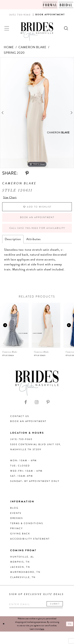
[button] (7, 28)
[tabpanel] (37, 113)
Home (9, 47)
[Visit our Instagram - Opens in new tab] (37, 404)
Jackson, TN (20, 568)
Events (16, 515)
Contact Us (20, 418)
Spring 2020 (14, 53)
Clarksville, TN (23, 579)
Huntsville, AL (22, 558)
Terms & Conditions (27, 525)
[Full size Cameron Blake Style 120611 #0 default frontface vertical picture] (37, 113)
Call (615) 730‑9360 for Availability (38, 229)
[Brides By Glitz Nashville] (37, 32)
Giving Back (20, 535)
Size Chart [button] (10, 197)
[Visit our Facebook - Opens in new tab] (26, 404)
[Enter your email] (37, 606)
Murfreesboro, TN (25, 573)
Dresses (17, 520)
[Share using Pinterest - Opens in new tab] (27, 173)
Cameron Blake (32, 47)
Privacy (17, 530)
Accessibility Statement (30, 540)
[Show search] (66, 28)
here (42, 631)
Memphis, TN (20, 563)
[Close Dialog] (4, 626)
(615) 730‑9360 (21, 441)
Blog (14, 509)
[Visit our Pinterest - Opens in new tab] (48, 404)
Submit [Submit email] (57, 605)
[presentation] (14, 327)
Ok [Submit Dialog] (70, 625)
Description (13, 240)
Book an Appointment (37, 218)
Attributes (33, 240)
